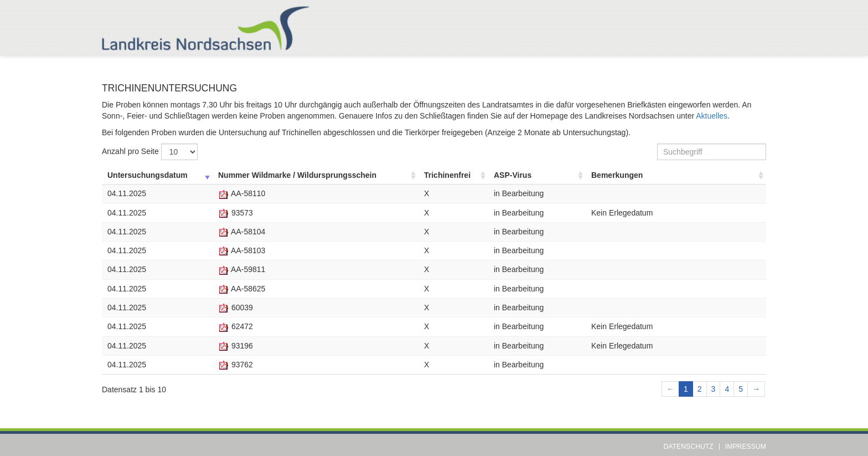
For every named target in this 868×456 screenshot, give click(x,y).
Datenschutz (689, 447)
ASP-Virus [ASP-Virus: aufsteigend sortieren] (513, 175)
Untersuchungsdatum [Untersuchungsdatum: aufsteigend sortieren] (148, 175)
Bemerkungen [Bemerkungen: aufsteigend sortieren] (617, 175)
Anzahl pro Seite (150, 152)
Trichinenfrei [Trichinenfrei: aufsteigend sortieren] (447, 175)
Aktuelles (712, 116)
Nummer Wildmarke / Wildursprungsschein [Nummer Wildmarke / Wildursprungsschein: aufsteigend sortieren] (297, 175)
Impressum (746, 447)
